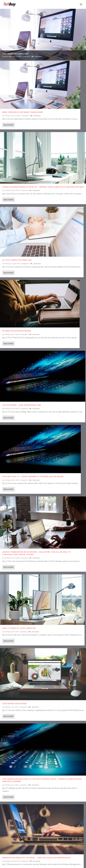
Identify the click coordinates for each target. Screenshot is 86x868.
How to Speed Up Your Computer (19, 628)
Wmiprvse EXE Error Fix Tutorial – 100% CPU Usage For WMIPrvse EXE (36, 858)
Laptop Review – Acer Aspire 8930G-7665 (22, 405)
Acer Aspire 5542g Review (14, 704)
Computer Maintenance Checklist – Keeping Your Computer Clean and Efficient (43, 187)
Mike (10, 56)
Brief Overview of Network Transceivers (23, 112)
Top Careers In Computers (15, 54)
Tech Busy (7, 116)
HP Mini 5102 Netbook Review (17, 331)
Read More (8, 125)
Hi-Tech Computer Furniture (17, 260)
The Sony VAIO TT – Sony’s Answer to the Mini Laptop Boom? (33, 477)
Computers (26, 56)
